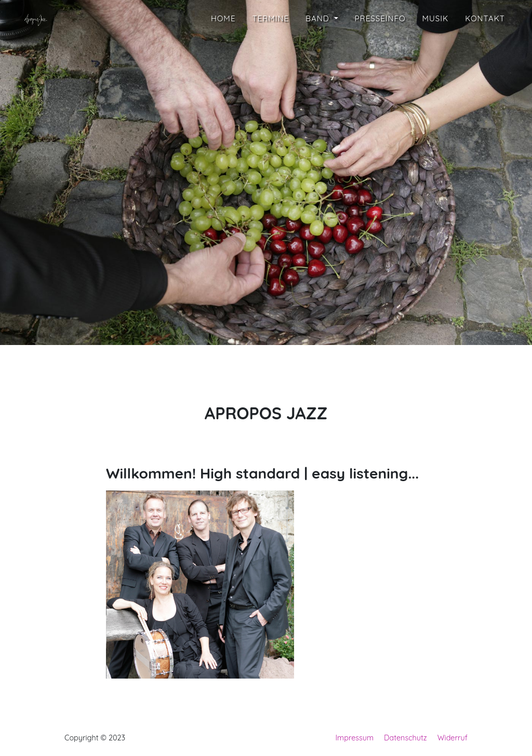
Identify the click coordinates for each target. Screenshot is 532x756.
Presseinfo (380, 48)
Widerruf (453, 738)
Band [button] (319, 48)
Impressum (355, 738)
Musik (436, 48)
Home (223, 48)
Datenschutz (405, 738)
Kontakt (485, 48)
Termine (270, 48)
